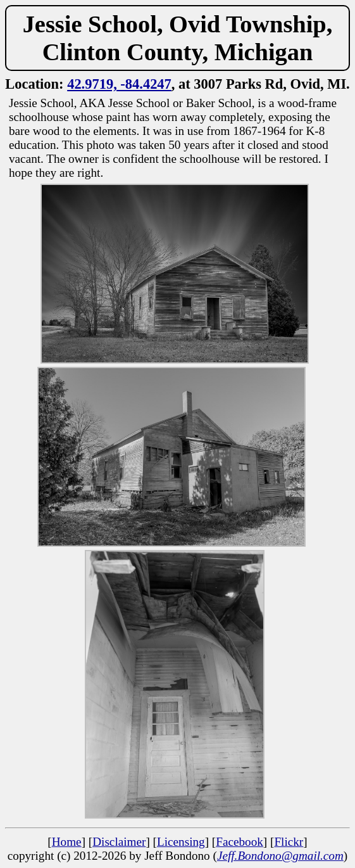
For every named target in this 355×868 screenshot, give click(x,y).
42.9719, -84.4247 (119, 84)
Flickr (289, 842)
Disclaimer (119, 842)
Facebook (240, 842)
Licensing (181, 842)
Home (67, 842)
